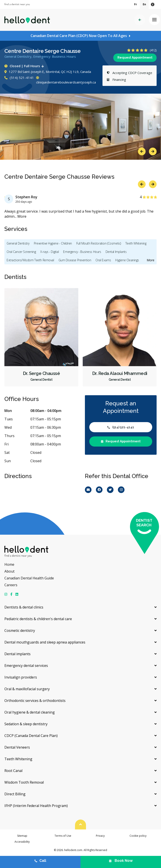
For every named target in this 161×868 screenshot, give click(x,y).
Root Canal (13, 771)
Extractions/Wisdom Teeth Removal (30, 260)
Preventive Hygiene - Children (53, 243)
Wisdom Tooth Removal (24, 782)
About (9, 571)
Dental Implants (116, 252)
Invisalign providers (21, 677)
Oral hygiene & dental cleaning (30, 712)
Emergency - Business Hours (82, 252)
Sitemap (22, 836)
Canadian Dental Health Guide (29, 578)
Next (153, 151)
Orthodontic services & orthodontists (35, 701)
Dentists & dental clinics (24, 607)
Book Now (121, 861)
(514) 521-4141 (19, 78)
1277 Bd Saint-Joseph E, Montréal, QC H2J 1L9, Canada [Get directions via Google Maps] (48, 72)
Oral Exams (103, 260)
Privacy (100, 836)
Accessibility (22, 842)
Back (140, 20)
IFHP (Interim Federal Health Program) (36, 806)
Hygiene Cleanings (127, 260)
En (144, 4)
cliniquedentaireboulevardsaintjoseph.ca (66, 80)
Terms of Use (63, 836)
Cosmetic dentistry (20, 631)
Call (40, 861)
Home (9, 564)
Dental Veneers (17, 747)
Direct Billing (15, 794)
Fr (136, 4)
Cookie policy (138, 836)
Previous (142, 151)
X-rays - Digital (49, 252)
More (22, 216)
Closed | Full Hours (25, 66)
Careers (11, 585)
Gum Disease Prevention (75, 260)
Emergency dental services (26, 666)
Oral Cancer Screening (21, 252)
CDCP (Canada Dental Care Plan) (31, 736)
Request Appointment (135, 57)
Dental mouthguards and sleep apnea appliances (45, 642)
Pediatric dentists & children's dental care (38, 619)
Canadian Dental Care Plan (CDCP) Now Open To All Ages (79, 36)
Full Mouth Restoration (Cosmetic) (99, 243)
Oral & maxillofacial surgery (27, 689)
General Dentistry (18, 243)
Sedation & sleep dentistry (26, 724)
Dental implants (17, 654)
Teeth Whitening (136, 243)
